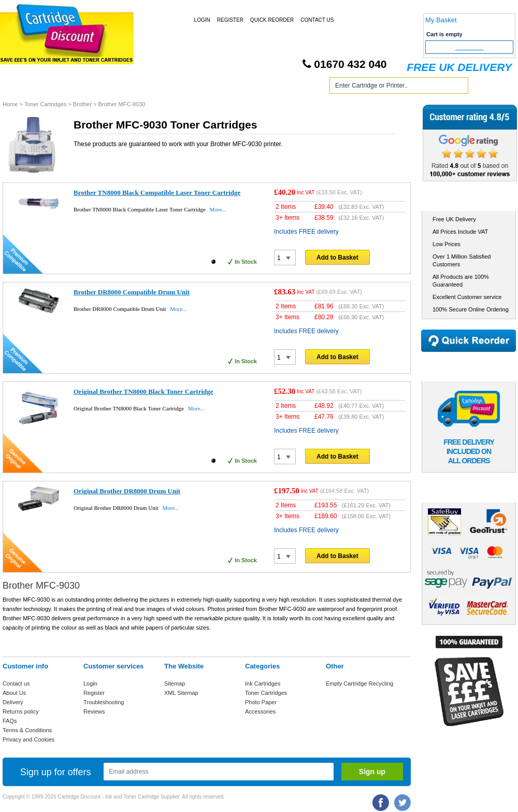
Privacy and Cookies (28, 739)
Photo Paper (261, 702)
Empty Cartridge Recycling (359, 683)
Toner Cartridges (160, 87)
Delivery (13, 702)
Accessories (260, 711)
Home (23, 87)
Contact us (16, 683)
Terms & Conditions (27, 730)
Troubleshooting (104, 702)
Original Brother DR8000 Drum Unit (127, 491)
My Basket (441, 20)
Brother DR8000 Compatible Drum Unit (132, 292)
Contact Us (317, 20)
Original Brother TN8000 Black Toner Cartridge (143, 391)
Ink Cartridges (82, 87)
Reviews (94, 711)
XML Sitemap (181, 693)
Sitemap (175, 683)
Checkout (470, 47)
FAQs (10, 721)
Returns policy (21, 711)
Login (202, 20)
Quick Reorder (272, 20)
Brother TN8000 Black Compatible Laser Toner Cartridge (157, 193)
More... (218, 209)
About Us (14, 693)
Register (230, 20)
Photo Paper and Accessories (261, 87)
